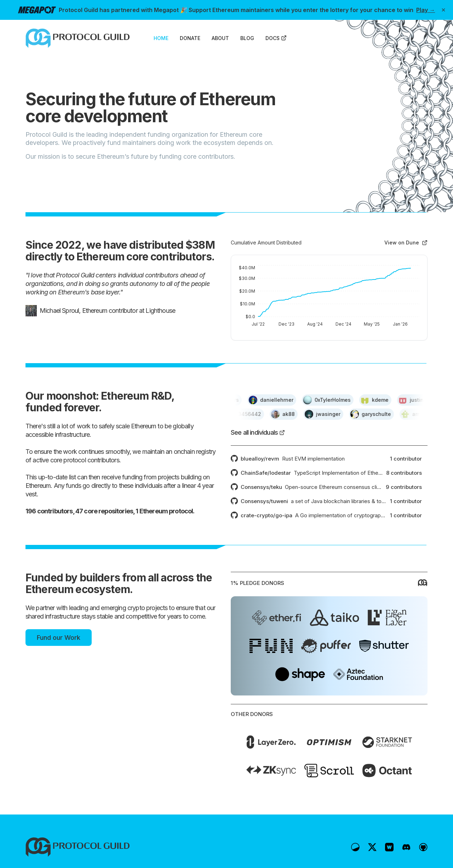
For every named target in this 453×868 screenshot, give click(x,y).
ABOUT (220, 38)
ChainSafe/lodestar (266, 473)
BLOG (247, 38)
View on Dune (406, 243)
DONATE (190, 38)
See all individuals (258, 432)
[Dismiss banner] (443, 10)
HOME (161, 38)
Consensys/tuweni (264, 501)
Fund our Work (59, 638)
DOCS (276, 38)
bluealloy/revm (260, 459)
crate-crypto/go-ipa (266, 515)
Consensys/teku (261, 487)
